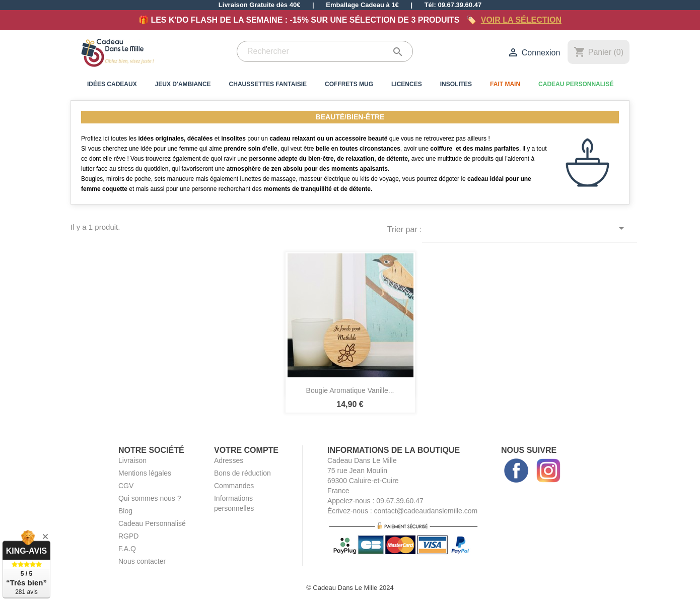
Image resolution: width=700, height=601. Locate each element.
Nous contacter (142, 561)
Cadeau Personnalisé (576, 84)
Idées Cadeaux (112, 84)
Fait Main (505, 84)
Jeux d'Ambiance (183, 84)
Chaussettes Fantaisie (268, 84)
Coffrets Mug (349, 84)
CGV (126, 486)
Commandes (234, 486)
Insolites (456, 84)
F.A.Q (127, 549)
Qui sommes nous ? (150, 498)
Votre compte (246, 450)
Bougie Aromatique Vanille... (350, 390)
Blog (125, 511)
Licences (407, 84)
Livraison (132, 460)
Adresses (229, 460)
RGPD (128, 536)
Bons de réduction (242, 473)
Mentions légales (145, 473)
